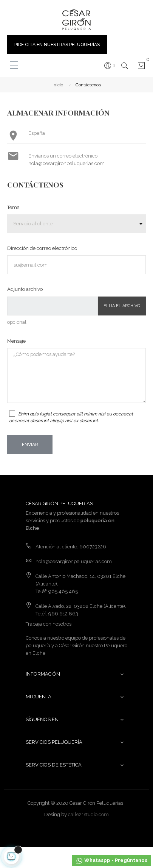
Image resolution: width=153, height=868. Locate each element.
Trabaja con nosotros (49, 624)
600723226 (93, 547)
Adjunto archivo (25, 289)
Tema (13, 207)
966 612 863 (63, 614)
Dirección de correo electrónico (42, 248)
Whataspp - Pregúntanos (111, 861)
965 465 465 (63, 591)
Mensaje (16, 341)
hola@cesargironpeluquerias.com (66, 163)
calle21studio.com (88, 814)
